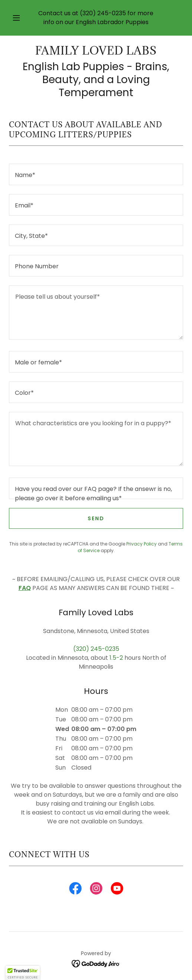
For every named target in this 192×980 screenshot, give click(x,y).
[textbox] (96, 174)
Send (96, 518)
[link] (96, 51)
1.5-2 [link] (116, 658)
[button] (17, 18)
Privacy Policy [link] (141, 544)
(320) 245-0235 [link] (103, 13)
